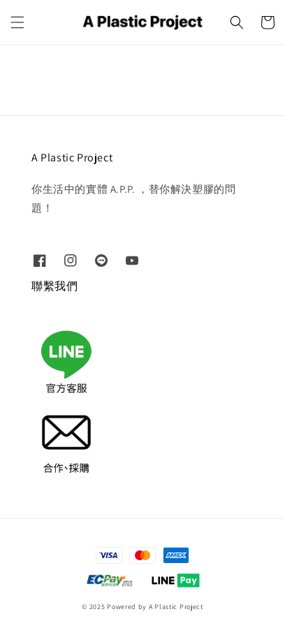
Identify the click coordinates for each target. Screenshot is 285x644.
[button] (17, 22)
